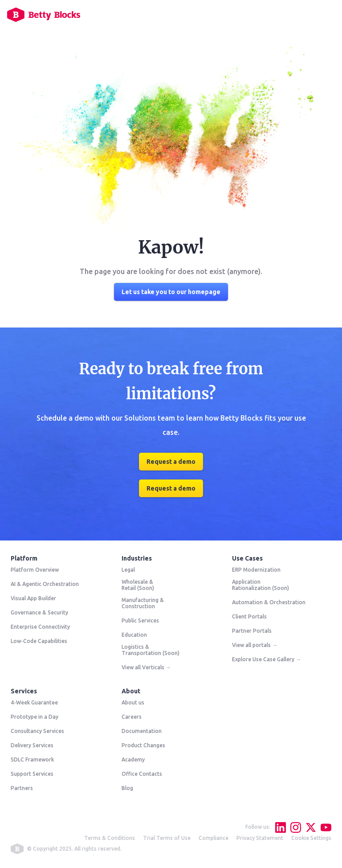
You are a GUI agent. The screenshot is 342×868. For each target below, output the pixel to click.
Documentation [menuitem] (142, 731)
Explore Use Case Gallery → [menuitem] (267, 659)
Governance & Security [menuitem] (39, 612)
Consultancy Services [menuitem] (37, 731)
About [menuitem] (131, 691)
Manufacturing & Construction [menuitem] (143, 603)
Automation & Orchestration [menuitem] (269, 602)
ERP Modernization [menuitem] (256, 570)
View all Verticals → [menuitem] (146, 667)
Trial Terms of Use (167, 838)
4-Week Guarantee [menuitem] (34, 702)
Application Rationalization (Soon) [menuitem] (261, 585)
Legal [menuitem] (128, 570)
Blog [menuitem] (127, 788)
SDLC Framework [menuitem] (32, 759)
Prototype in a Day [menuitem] (35, 717)
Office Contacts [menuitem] (142, 774)
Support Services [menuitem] (32, 774)
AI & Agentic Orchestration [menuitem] (45, 584)
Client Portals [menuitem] (249, 616)
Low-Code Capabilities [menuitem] (39, 641)
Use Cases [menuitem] (247, 558)
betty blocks (17, 849)
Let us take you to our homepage (171, 292)
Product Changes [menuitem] (143, 745)
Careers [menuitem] (132, 717)
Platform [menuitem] (24, 558)
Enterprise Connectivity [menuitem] (40, 627)
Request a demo (171, 462)
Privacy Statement (260, 838)
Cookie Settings (311, 838)
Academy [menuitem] (133, 759)
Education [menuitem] (134, 635)
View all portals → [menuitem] (255, 645)
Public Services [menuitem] (140, 620)
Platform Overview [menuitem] (35, 570)
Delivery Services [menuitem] (32, 745)
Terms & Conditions (110, 838)
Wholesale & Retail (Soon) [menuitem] (138, 585)
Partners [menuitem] (22, 788)
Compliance (214, 838)
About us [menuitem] (133, 702)
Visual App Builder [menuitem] (33, 598)
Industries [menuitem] (137, 558)
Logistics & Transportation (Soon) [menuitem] (151, 650)
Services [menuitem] (24, 691)
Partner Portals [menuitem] (252, 631)
